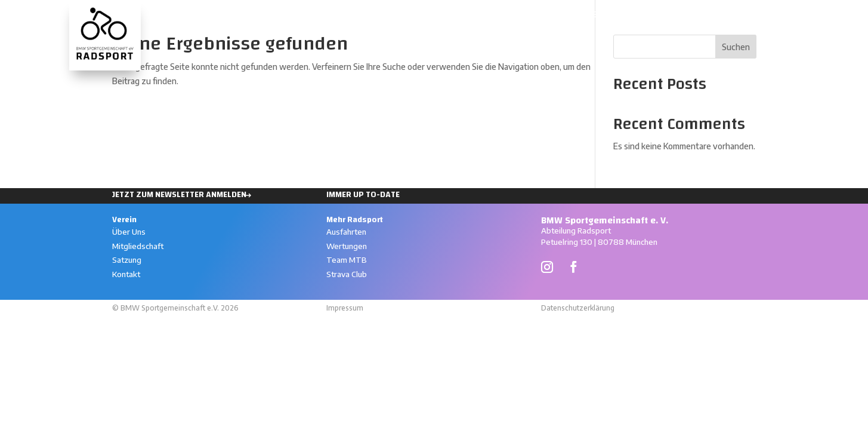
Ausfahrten (511, 17)
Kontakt (126, 274)
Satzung (127, 260)
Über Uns (129, 232)
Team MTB (347, 260)
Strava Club (347, 274)
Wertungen (577, 17)
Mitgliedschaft (138, 246)
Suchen (736, 47)
